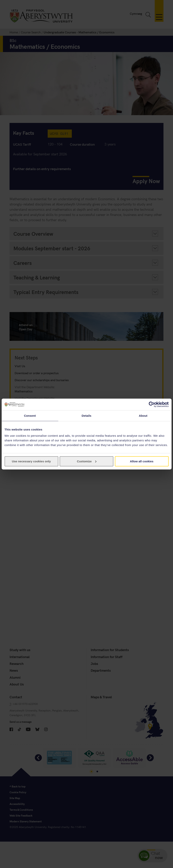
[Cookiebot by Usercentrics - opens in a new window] (151, 404)
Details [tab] (87, 416)
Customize (87, 461)
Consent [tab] (30, 416)
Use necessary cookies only (31, 461)
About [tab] (143, 416)
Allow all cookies (142, 461)
